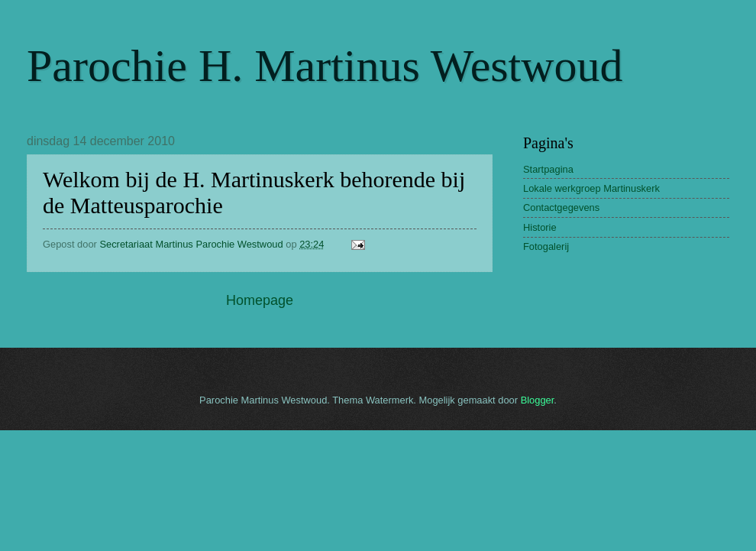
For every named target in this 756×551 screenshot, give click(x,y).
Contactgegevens (561, 207)
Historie (540, 227)
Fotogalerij (546, 246)
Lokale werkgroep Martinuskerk (591, 188)
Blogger (538, 400)
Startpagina (548, 169)
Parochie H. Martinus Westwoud (325, 66)
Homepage (260, 300)
